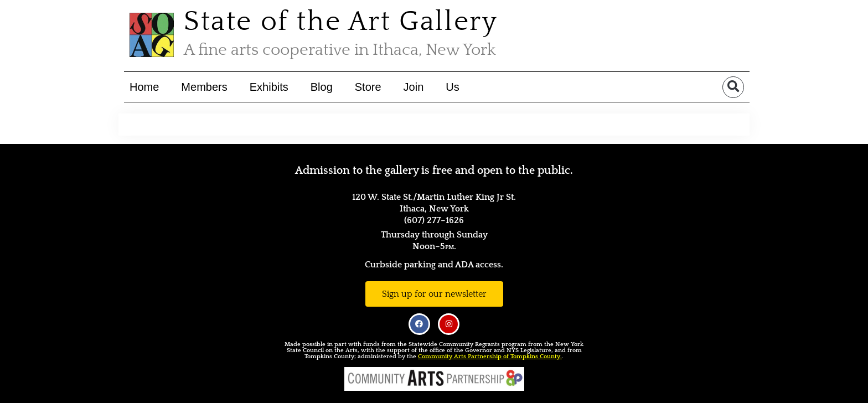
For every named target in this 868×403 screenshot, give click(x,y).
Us (452, 87)
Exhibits (269, 87)
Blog (322, 87)
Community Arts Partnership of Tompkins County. (490, 356)
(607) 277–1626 (434, 220)
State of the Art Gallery (341, 22)
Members (204, 87)
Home (144, 87)
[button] (733, 87)
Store (368, 87)
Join (414, 87)
